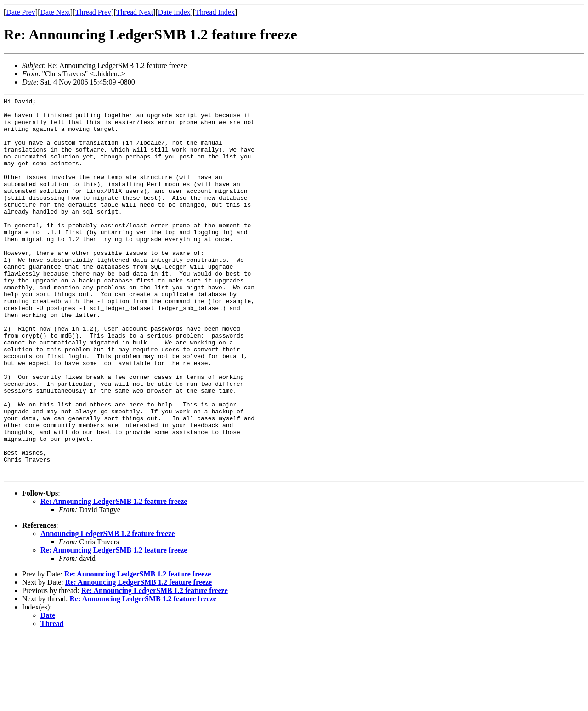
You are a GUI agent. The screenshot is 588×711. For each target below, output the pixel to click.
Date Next (55, 12)
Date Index (174, 12)
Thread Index (215, 12)
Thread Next (135, 12)
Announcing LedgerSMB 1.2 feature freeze (107, 609)
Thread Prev (93, 12)
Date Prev (21, 12)
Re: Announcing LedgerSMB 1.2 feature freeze (114, 577)
